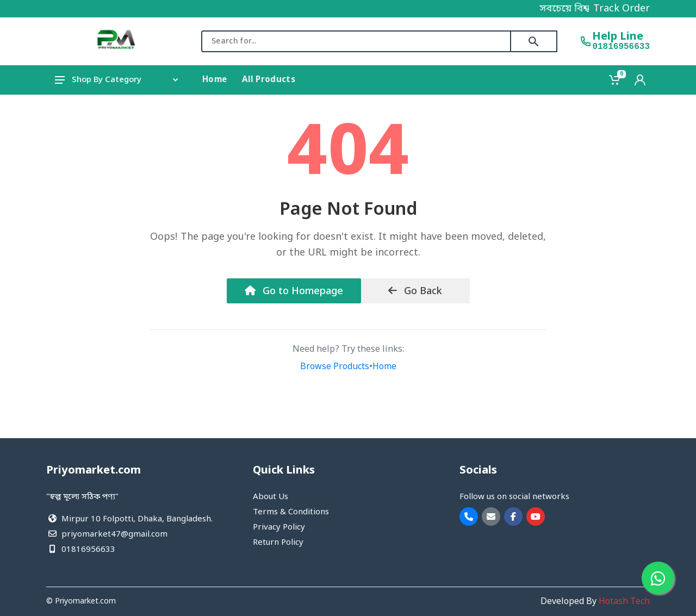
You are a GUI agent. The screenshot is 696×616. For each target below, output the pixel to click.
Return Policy (278, 543)
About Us (271, 497)
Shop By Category (116, 80)
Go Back (415, 291)
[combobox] (356, 41)
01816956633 (621, 47)
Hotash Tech (624, 602)
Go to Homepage (294, 291)
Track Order (622, 9)
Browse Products (335, 367)
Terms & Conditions (291, 512)
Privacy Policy (279, 527)
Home (384, 367)
